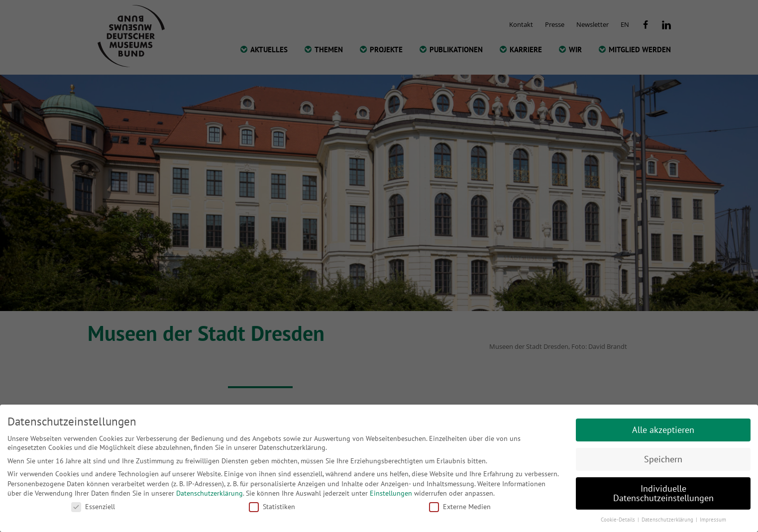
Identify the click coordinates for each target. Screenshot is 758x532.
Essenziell (93, 507)
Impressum (713, 520)
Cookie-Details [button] (619, 520)
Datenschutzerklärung (210, 493)
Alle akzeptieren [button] (663, 430)
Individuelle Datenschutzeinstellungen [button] (663, 493)
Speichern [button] (663, 459)
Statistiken (272, 507)
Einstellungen (391, 493)
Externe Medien (460, 507)
